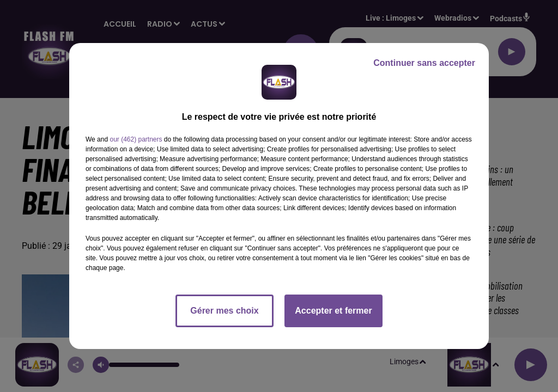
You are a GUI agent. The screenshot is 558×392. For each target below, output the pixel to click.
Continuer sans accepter (424, 63)
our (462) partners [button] (136, 139)
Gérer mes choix (224, 311)
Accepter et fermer (333, 311)
